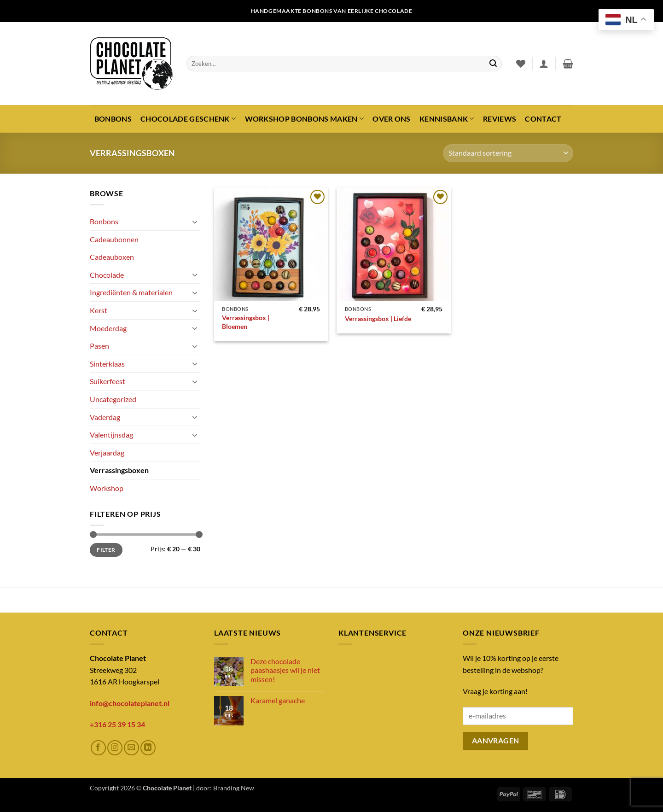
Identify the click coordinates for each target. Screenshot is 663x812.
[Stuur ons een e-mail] (131, 748)
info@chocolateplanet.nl (130, 703)
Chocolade (107, 275)
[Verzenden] (493, 64)
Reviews (500, 119)
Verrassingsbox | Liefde (378, 318)
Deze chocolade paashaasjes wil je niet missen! (285, 670)
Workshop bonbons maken (305, 119)
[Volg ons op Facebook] (98, 748)
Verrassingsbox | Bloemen (246, 322)
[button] (544, 64)
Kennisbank (447, 119)
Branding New (234, 788)
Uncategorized (113, 399)
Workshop (107, 488)
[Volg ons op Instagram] (115, 748)
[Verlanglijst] (521, 64)
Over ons (392, 119)
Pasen (99, 346)
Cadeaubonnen (114, 239)
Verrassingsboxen (119, 470)
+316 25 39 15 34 (117, 724)
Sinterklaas (107, 364)
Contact (543, 119)
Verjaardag (107, 453)
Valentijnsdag (111, 435)
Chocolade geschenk (188, 119)
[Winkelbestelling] (508, 153)
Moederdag (108, 328)
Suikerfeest (108, 381)
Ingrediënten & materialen (131, 292)
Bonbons (113, 119)
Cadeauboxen (112, 257)
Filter (106, 550)
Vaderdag (105, 417)
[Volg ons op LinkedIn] (148, 748)
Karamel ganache (278, 700)
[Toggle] (195, 222)
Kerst (99, 310)
